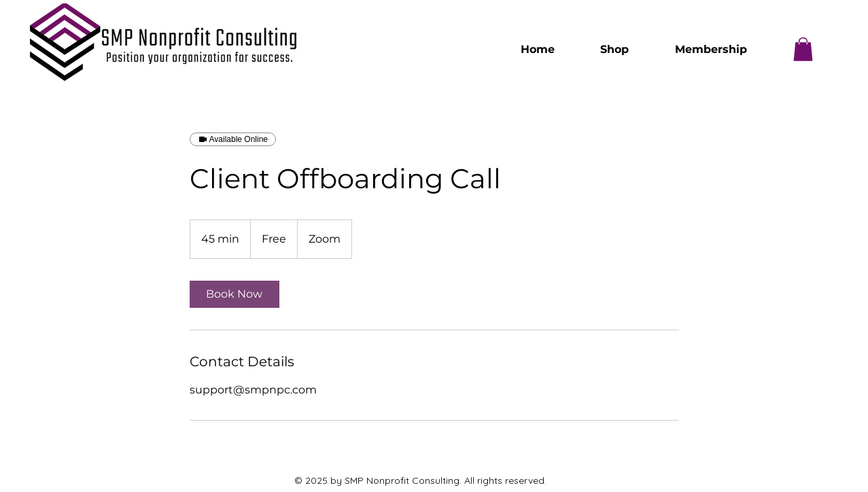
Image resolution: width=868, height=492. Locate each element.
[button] (803, 49)
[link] (235, 294)
